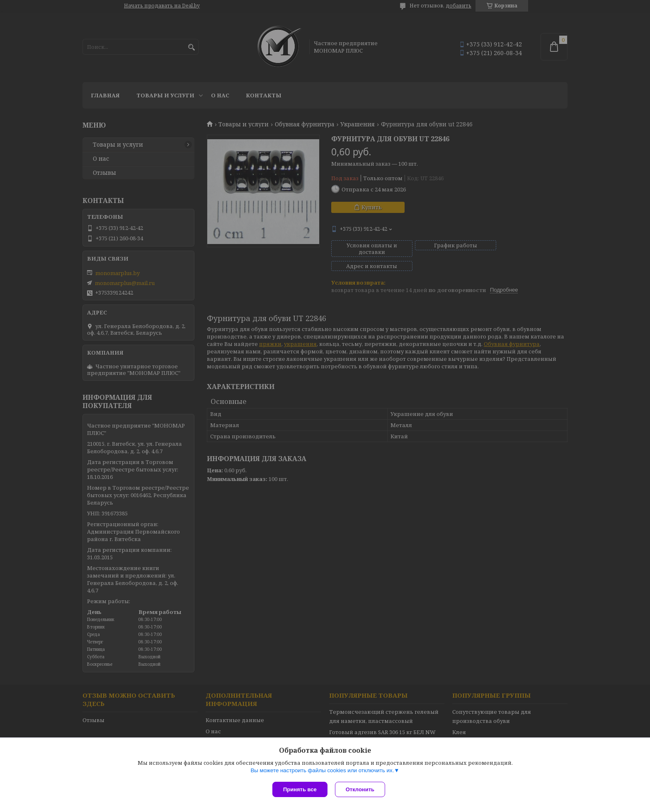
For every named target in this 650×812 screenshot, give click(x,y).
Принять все (300, 789)
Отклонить (361, 789)
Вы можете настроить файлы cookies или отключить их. (322, 771)
